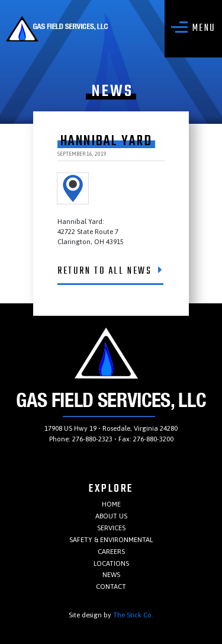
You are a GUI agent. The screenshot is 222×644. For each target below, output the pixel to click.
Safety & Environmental (111, 539)
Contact (111, 586)
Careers (111, 551)
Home (111, 504)
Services (111, 528)
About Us (111, 516)
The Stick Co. (133, 615)
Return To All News (110, 271)
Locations (111, 563)
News (111, 574)
